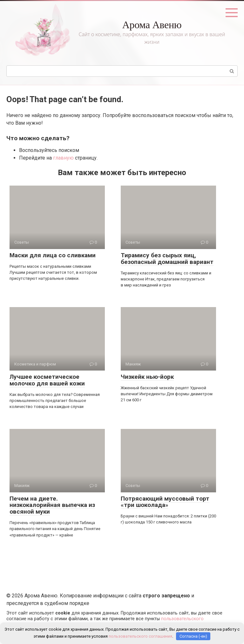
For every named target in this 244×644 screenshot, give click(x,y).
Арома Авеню (152, 25)
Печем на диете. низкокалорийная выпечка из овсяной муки (52, 505)
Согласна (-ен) (193, 636)
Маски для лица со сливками (53, 255)
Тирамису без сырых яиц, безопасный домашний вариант (167, 259)
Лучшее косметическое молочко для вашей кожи (47, 380)
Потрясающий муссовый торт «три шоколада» (165, 502)
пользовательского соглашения (140, 636)
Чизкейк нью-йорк (147, 377)
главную (63, 158)
